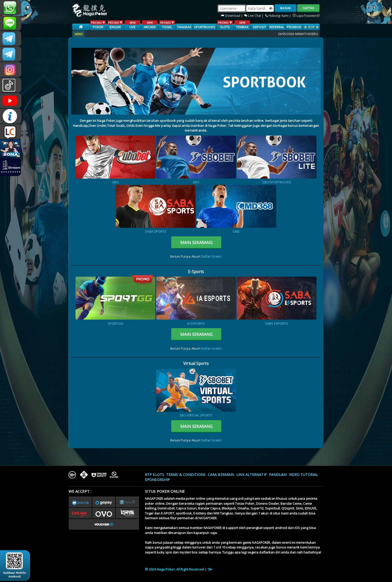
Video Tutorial (303, 475)
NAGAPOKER (154, 499)
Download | (232, 16)
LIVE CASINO (132, 27)
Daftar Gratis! (211, 256)
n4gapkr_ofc (11, 70)
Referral (277, 27)
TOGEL (167, 25)
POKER (98, 25)
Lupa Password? (306, 16)
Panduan (278, 475)
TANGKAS (184, 27)
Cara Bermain (221, 475)
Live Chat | (254, 16)
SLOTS (225, 25)
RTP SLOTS (154, 475)
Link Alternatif (251, 475)
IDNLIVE (115, 25)
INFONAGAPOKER (11, 116)
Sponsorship (157, 480)
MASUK (285, 8)
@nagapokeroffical (11, 85)
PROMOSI (294, 27)
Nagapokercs (11, 54)
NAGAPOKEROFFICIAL (11, 101)
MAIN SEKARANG (196, 243)
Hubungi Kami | (279, 16)
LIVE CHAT (11, 132)
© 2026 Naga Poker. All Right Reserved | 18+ (179, 569)
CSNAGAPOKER (11, 39)
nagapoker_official (11, 23)
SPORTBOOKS (205, 27)
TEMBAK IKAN (242, 27)
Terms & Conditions (186, 475)
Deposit (260, 27)
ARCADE (150, 25)
